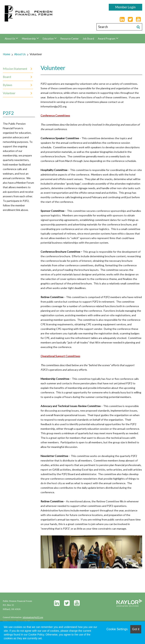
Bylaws (8, 85)
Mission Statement (15, 69)
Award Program (107, 39)
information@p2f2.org (33, 617)
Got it (136, 629)
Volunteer (36, 54)
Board (7, 77)
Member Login (125, 7)
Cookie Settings (117, 629)
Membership (29, 39)
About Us (10, 39)
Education (48, 39)
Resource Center (70, 39)
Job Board (88, 39)
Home (7, 54)
